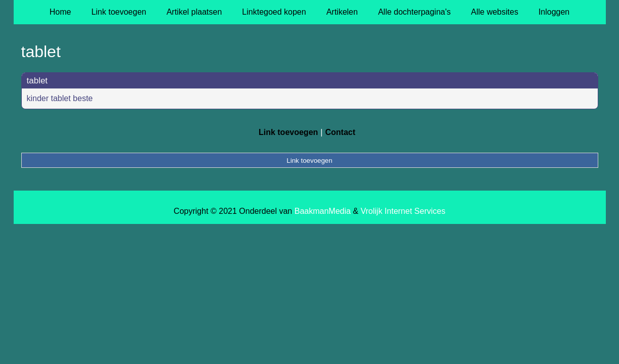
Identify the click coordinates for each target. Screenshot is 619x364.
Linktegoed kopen (274, 12)
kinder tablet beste (60, 98)
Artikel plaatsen (194, 12)
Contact (340, 132)
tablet (37, 81)
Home (60, 12)
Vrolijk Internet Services (403, 211)
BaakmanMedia (323, 211)
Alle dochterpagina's (415, 12)
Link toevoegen (119, 12)
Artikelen (342, 12)
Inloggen (554, 12)
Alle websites (495, 12)
